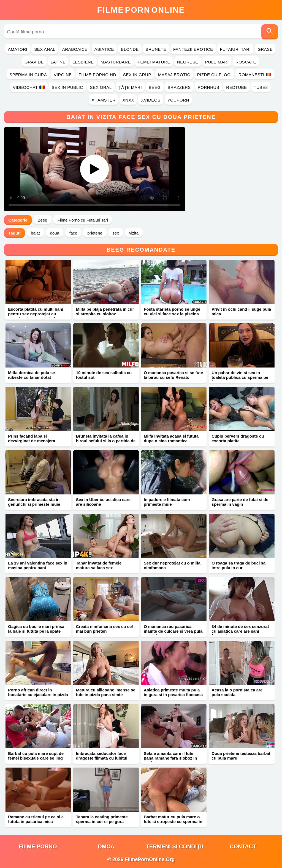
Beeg (155, 87)
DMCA (106, 846)
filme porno (38, 846)
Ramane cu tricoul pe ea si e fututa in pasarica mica (36, 819)
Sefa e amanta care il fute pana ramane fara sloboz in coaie (170, 758)
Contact (243, 846)
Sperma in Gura (28, 75)
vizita (134, 233)
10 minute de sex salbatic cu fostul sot (104, 375)
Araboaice (75, 49)
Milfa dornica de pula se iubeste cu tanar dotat (31, 375)
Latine (58, 62)
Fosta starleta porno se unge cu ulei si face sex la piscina (172, 311)
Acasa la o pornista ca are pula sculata (237, 692)
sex (116, 233)
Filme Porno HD (97, 75)
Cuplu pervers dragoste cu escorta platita (238, 438)
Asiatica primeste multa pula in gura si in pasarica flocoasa (173, 692)
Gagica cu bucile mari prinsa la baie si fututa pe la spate (36, 629)
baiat (35, 233)
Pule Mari (217, 62)
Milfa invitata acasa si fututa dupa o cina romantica (171, 438)
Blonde (130, 49)
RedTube (236, 87)
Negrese (188, 62)
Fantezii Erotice (193, 49)
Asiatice (104, 49)
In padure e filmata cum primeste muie (167, 502)
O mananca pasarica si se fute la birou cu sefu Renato (173, 375)
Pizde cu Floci (214, 75)
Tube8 (261, 87)
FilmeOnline (141, 10)
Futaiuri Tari (235, 49)
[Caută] (270, 32)
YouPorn (178, 100)
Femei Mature (154, 62)
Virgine (63, 75)
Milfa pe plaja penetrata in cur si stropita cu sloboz (105, 311)
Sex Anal (45, 49)
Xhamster (103, 100)
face (73, 233)
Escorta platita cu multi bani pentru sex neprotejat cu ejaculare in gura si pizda (36, 314)
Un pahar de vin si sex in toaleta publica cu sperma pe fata (240, 377)
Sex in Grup (137, 75)
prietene (95, 233)
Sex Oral (101, 87)
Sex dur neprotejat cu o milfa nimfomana (172, 565)
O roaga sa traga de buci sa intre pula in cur (238, 565)
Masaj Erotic (174, 75)
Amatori (18, 49)
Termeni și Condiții (175, 846)
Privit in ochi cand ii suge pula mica (241, 311)
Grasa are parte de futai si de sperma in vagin (240, 502)
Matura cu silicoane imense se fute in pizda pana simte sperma (106, 695)
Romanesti (255, 75)
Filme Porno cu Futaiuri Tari (83, 220)
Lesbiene (83, 62)
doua (55, 233)
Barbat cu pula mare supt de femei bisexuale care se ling (36, 756)
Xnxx (128, 100)
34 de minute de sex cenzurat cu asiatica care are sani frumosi (240, 631)
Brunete (156, 49)
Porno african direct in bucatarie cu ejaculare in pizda (38, 692)
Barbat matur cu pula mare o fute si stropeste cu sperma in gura (173, 822)
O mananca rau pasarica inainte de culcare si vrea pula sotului (173, 631)
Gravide (34, 62)
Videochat (29, 87)
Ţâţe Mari (130, 87)
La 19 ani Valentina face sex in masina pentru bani (38, 565)
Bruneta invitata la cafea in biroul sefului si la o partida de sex (106, 441)
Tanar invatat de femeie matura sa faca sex (99, 565)
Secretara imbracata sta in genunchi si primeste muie (34, 502)
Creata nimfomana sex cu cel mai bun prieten (105, 629)
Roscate (246, 62)
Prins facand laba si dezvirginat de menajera (32, 438)
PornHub (209, 87)
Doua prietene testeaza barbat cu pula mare (241, 756)
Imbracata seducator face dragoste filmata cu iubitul (102, 756)
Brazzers (179, 87)
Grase (265, 49)
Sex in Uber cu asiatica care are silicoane (103, 502)
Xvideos (151, 100)
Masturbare (116, 62)
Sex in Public (67, 87)
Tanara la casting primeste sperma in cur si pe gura (102, 819)
